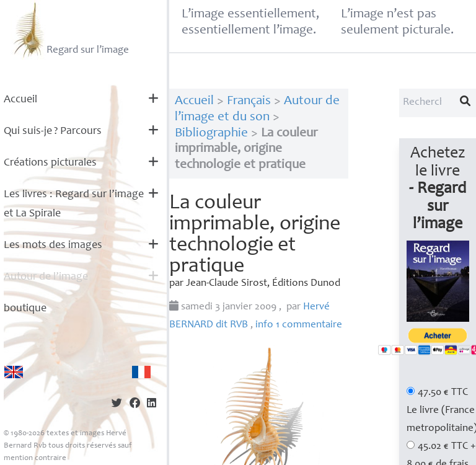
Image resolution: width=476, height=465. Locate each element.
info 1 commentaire (299, 325)
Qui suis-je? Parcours (53, 131)
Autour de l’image (46, 277)
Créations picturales (50, 163)
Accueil (20, 100)
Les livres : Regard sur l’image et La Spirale (74, 204)
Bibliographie (211, 134)
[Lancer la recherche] (465, 103)
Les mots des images (53, 246)
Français (249, 101)
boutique (25, 309)
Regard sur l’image (70, 30)
